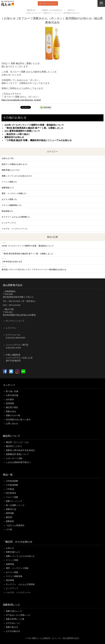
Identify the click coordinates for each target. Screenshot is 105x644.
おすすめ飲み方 (13, 631)
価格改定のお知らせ (14, 137)
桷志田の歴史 (12, 407)
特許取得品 (11, 493)
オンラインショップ (48, 3)
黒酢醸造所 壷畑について (17, 454)
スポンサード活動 (14, 458)
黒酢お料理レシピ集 (15, 619)
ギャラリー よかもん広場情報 (14, 217)
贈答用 (9, 517)
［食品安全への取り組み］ (17, 134)
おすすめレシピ (13, 623)
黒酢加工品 (11, 509)
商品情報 (5, 211)
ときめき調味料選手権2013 (18, 462)
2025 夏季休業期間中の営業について (22, 131)
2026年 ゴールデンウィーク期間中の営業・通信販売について (34, 125)
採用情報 (10, 403)
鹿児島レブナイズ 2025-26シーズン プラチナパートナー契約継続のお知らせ (34, 270)
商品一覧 (8, 475)
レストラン (11, 328)
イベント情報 (7, 182)
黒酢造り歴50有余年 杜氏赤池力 (21, 450)
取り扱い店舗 (12, 391)
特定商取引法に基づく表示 (18, 420)
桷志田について (11, 436)
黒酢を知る (11, 412)
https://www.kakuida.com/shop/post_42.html (21, 100)
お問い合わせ (12, 424)
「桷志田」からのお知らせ (18, 542)
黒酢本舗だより (8, 170)
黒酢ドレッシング (14, 501)
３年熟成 (10, 489)
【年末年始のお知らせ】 (12, 262)
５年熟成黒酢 (12, 485)
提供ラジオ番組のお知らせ (13, 164)
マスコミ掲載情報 (9, 205)
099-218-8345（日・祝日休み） (23, 301)
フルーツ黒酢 (12, 497)
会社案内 (10, 399)
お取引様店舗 (12, 395)
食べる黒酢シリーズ (15, 505)
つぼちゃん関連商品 (15, 525)
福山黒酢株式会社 (13, 285)
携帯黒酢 (10, 513)
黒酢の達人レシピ (14, 611)
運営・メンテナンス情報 (12, 193)
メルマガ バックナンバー (13, 229)
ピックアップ (7, 223)
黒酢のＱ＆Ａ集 (13, 415)
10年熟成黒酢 (12, 481)
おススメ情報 (7, 199)
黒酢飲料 (10, 521)
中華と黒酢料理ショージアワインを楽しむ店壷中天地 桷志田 (19, 358)
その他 (9, 529)
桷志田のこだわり (14, 446)
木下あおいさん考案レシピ (18, 615)
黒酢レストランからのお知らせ (15, 176)
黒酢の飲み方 (12, 627)
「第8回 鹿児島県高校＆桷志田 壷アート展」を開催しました (34, 128)
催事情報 (5, 188)
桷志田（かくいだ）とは (17, 442)
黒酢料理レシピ (11, 605)
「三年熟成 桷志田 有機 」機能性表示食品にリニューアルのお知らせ (38, 140)
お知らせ (5, 158)
